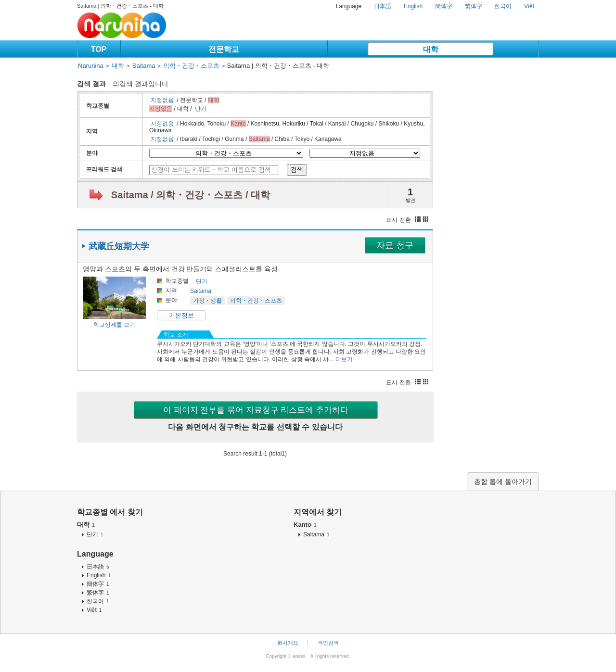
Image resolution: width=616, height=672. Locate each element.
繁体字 (474, 6)
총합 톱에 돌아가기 (503, 482)
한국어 (503, 6)
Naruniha (91, 66)
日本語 (383, 6)
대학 (431, 49)
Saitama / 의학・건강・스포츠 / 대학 (191, 195)
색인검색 (328, 643)
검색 (297, 170)
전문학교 (224, 49)
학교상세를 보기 (114, 325)
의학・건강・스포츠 (191, 66)
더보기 (344, 359)
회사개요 (288, 643)
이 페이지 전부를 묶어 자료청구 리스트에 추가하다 (256, 410)
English (413, 6)
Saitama (144, 66)
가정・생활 (207, 301)
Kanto (305, 525)
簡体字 (444, 6)
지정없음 (162, 100)
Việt (529, 6)
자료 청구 (395, 245)
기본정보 (181, 315)
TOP (99, 49)
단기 (201, 109)
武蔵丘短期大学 (119, 246)
